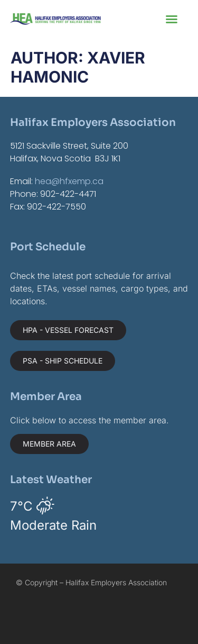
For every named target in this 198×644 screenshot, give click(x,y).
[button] (172, 19)
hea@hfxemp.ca (69, 181)
